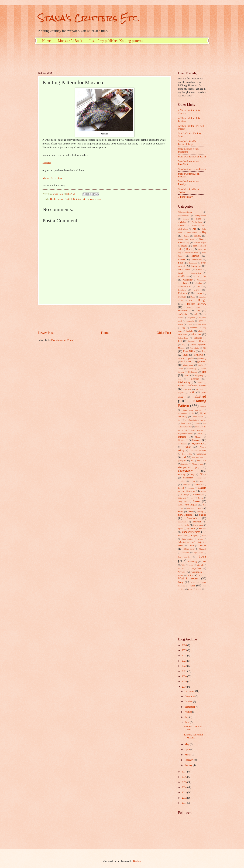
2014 (185, 787)
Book (53, 199)
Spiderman (191, 529)
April (188, 750)
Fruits (186, 355)
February (189, 760)
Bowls (199, 270)
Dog (198, 311)
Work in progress (189, 578)
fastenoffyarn (183, 338)
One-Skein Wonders (198, 450)
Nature (188, 447)
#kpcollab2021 (184, 215)
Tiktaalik (203, 549)
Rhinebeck (182, 498)
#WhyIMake (201, 215)
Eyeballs (189, 331)
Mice (200, 434)
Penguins (185, 464)
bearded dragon (200, 242)
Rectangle (185, 495)
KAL (192, 392)
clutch (199, 286)
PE (192, 461)
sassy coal (183, 501)
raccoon (191, 488)
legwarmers (183, 413)
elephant (194, 328)
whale (180, 575)
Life (193, 413)
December (190, 691)
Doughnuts (191, 318)
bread (181, 273)
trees (204, 562)
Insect (200, 382)
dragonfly (190, 321)
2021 (185, 671)
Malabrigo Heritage (53, 178)
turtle (191, 565)
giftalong (202, 362)
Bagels (186, 236)
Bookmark (196, 266)
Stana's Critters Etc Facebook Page (187, 143)
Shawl (181, 512)
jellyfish (181, 393)
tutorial (200, 565)
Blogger (137, 861)
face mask (183, 335)
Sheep (190, 512)
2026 (185, 645)
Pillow (203, 474)
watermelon (197, 572)
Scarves (196, 501)
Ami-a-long (197, 222)
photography (185, 471)
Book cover (193, 263)
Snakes (203, 515)
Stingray (194, 535)
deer (190, 300)
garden (191, 358)
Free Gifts (189, 351)
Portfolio (186, 485)
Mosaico (47, 163)
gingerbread (188, 365)
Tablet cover (189, 549)
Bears (184, 246)
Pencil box (201, 461)
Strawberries (187, 539)
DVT (201, 321)
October (189, 702)
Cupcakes (182, 297)
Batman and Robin (186, 239)
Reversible (198, 495)
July (187, 717)
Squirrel (202, 529)
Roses (200, 498)
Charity (185, 283)
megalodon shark (185, 434)
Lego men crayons (192, 410)
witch (191, 575)
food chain (194, 348)
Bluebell (182, 259)
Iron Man (187, 389)
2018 (185, 687)
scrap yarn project (188, 505)
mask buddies (197, 430)
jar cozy (199, 389)
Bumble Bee (184, 276)
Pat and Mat (198, 457)
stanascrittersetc (191, 532)
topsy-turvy (198, 552)
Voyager (182, 572)
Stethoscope (183, 535)
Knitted (68, 199)
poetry (193, 481)
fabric (200, 331)
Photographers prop (189, 467)
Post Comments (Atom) (63, 340)
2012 (185, 798)
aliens (199, 219)
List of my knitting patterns (195, 420)
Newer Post (46, 333)
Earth (181, 324)
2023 (185, 661)
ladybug (203, 406)
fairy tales (196, 334)
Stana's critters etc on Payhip (192, 169)
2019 (185, 682)
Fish (180, 341)
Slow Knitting (185, 515)
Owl (184, 457)
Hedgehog (199, 376)
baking (197, 236)
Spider (181, 529)
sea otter (191, 508)
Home (47, 41)
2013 (185, 793)
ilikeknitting (184, 382)
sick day (200, 512)
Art (194, 229)
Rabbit (181, 488)
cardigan (196, 276)
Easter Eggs (201, 324)
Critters (183, 293)
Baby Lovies (192, 232)
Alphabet (182, 222)
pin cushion (188, 478)
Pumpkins (198, 485)
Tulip (183, 565)
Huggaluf (194, 379)
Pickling (182, 474)
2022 (185, 666)
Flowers (203, 341)
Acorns (186, 219)
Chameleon (202, 280)
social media (184, 525)
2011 (185, 803)
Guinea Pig (192, 369)
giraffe (200, 365)
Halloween (193, 372)
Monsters (197, 440)
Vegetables (196, 568)
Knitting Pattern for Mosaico (194, 736)
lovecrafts (185, 423)
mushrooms (183, 444)
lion (180, 420)
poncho (203, 481)
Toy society (184, 557)
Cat (204, 276)
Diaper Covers (193, 307)
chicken (199, 283)
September (190, 707)
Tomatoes (185, 552)
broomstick (196, 273)
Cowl (197, 290)
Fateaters (198, 338)
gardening (202, 358)
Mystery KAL (199, 444)
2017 (185, 772)
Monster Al (183, 440)
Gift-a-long (187, 362)
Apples (181, 226)
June (187, 722)
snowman (197, 522)
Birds (189, 249)
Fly (184, 345)
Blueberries (197, 259)
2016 (185, 777)
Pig (193, 474)
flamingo (192, 341)
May (187, 744)
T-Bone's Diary (185, 197)
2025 (185, 650)
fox (204, 348)
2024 (185, 656)
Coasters (182, 290)
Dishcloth (183, 311)
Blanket (195, 256)
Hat (204, 372)
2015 (185, 782)
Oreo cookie (187, 454)
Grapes (181, 369)
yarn (99, 199)
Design (60, 199)
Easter (190, 324)
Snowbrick (182, 522)
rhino (192, 498)
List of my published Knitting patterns (116, 41)
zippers (198, 589)
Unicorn (181, 568)
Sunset (191, 546)
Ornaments (201, 454)
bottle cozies (184, 270)
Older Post (164, 333)
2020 (185, 676)
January (189, 765)
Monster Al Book (70, 41)
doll (196, 314)
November (190, 696)
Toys (202, 556)
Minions (182, 437)
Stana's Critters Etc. (89, 18)
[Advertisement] (102, 57)
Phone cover (197, 464)
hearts (187, 375)
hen (180, 379)
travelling (193, 562)
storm (204, 535)
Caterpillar (188, 280)
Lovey (196, 423)
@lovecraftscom (185, 212)
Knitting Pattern (81, 199)
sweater (202, 546)
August (188, 712)
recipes (203, 491)
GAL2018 (198, 355)
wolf (200, 575)
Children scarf (185, 286)
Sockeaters (198, 525)
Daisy (193, 297)
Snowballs (192, 518)
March (188, 755)
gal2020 (181, 358)
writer (193, 582)
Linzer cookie (197, 417)
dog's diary (183, 314)
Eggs (183, 328)
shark (200, 508)
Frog (204, 351)
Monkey (198, 437)
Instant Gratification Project (192, 386)
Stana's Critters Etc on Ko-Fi (192, 157)
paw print (182, 461)
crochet (199, 293)
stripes (200, 539)
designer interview (196, 304)
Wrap (92, 199)
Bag (204, 232)
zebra (190, 589)
